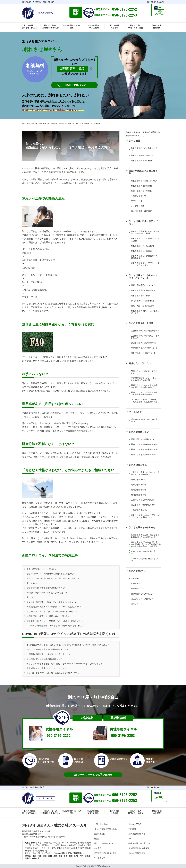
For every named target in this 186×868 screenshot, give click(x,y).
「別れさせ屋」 (101, 824)
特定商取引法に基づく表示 (105, 853)
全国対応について (139, 196)
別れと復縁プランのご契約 (142, 246)
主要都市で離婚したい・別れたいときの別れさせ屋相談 (145, 379)
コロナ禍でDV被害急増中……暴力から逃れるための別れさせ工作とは (55, 626)
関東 (40, 856)
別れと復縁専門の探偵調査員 (143, 290)
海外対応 (36, 858)
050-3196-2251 (76, 85)
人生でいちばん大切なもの (142, 500)
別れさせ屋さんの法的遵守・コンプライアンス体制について (146, 516)
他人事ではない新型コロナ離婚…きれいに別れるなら (49, 616)
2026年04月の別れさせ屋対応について (145, 552)
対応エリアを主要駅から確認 (143, 455)
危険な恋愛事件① (139, 480)
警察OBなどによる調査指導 (143, 306)
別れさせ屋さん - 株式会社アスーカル (55, 825)
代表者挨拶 (136, 583)
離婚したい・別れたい (140, 363)
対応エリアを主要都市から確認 (144, 444)
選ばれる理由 (100, 834)
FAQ (130, 839)
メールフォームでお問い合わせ (93, 775)
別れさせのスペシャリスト (142, 155)
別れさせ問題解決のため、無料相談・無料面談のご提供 (145, 232)
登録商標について (139, 589)
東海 (55, 856)
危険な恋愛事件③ (139, 490)
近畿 (60, 856)
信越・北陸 (47, 856)
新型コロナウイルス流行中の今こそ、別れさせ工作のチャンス (53, 578)
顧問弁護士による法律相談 (142, 301)
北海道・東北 (31, 856)
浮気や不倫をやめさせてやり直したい (145, 420)
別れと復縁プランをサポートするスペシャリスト (143, 277)
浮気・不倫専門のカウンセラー (144, 285)
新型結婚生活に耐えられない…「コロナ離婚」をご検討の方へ (53, 612)
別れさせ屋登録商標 (137, 853)
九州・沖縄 (79, 856)
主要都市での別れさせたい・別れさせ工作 (145, 337)
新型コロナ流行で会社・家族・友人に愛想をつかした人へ (51, 602)
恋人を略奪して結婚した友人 (143, 505)
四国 (71, 856)
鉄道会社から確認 (150, 449)
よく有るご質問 (138, 206)
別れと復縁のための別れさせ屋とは (145, 149)
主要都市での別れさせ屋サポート (145, 331)
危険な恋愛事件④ (139, 495)
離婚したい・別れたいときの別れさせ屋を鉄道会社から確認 (145, 386)
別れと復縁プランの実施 (141, 251)
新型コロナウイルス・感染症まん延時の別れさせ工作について (145, 536)
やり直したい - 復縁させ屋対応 (33, 787)
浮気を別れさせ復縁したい (142, 439)
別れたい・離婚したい (103, 843)
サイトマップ (100, 858)
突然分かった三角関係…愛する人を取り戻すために (48, 593)
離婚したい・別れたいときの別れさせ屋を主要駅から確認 (145, 393)
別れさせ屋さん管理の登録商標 (68, 853)
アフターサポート (139, 201)
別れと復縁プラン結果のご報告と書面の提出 (145, 257)
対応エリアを (137, 449)
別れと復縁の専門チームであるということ (145, 312)
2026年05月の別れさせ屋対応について (145, 560)
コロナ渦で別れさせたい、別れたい (42, 569)
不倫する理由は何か (140, 510)
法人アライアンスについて (142, 599)
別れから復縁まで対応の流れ (106, 829)
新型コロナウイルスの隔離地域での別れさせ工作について (51, 574)
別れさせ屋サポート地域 (141, 323)
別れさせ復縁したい (139, 432)
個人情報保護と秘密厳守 (141, 211)
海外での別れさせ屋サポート (143, 353)
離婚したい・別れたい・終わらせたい (145, 372)
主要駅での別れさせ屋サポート (144, 348)
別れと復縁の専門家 (137, 834)
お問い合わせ (137, 604)
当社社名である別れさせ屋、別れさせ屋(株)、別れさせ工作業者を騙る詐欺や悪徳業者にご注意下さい (146, 544)
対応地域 (132, 829)
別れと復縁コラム (138, 465)
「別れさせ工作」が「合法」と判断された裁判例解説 (145, 473)
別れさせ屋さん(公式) (156, 2)
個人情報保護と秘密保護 (139, 848)
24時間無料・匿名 (73, 69)
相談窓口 (98, 839)
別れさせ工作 (135, 824)
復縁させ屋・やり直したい (140, 843)
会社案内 (98, 848)
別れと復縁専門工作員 (141, 296)
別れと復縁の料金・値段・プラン (143, 223)
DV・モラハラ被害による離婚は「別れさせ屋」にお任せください (145, 401)
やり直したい (136, 412)
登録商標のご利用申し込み (142, 594)
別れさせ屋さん (138, 571)
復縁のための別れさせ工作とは (143, 172)
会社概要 (135, 578)
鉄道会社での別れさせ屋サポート (145, 343)
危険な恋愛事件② (139, 485)
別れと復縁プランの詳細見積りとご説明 (145, 240)
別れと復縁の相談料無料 (141, 186)
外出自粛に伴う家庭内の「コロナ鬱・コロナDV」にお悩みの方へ (54, 607)
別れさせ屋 (27, 2)
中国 (66, 856)
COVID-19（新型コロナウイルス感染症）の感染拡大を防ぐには (69, 634)
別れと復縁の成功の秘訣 (141, 161)
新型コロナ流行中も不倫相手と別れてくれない (46, 588)
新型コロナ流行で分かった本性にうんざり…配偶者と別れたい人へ (55, 621)
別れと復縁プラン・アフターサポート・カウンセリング (145, 264)
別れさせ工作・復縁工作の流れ (144, 181)
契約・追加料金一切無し (141, 191)
